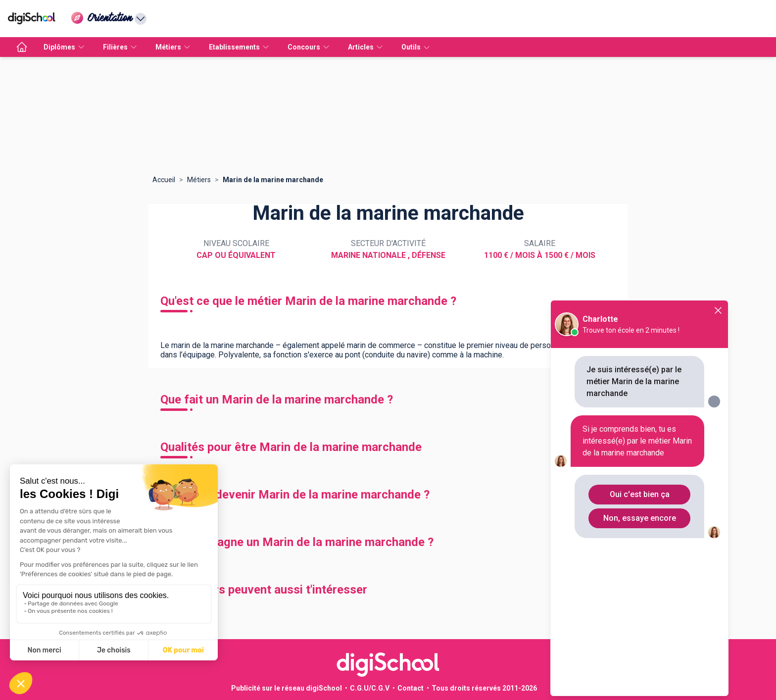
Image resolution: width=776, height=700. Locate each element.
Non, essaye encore (640, 518)
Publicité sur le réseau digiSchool (287, 688)
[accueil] (22, 47)
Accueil (164, 180)
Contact (411, 688)
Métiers (199, 180)
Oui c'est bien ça (640, 494)
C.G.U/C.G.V (370, 688)
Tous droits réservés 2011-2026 (484, 688)
